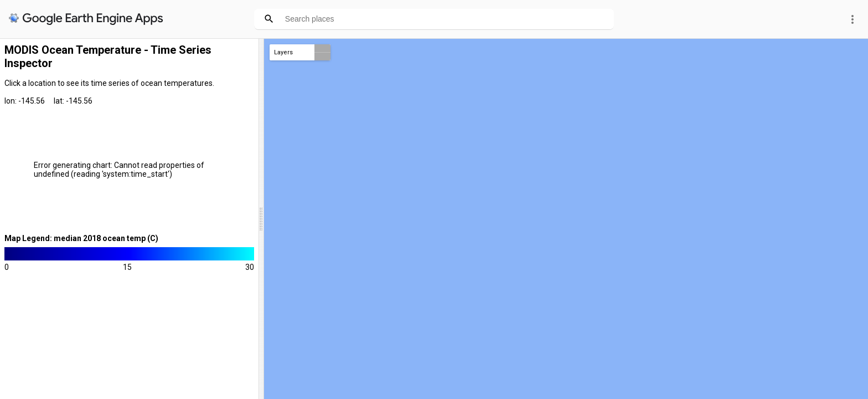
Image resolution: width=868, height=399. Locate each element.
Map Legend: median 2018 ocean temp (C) (81, 238)
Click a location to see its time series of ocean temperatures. (109, 83)
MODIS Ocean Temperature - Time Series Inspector (108, 57)
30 (250, 267)
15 (127, 267)
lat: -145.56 (73, 101)
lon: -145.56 (25, 101)
